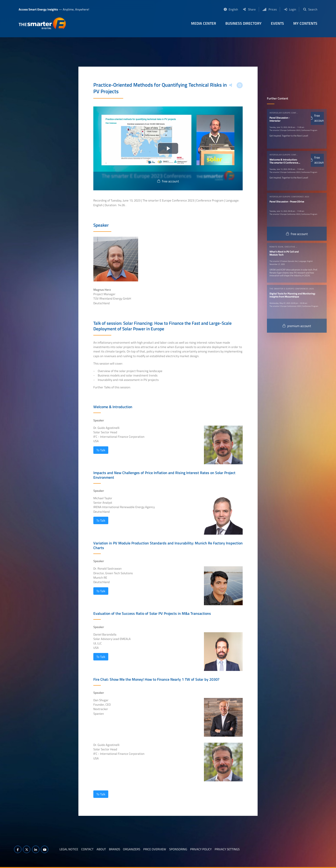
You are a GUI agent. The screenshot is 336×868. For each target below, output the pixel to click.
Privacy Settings (227, 849)
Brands (115, 849)
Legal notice (69, 849)
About (101, 849)
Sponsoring (178, 849)
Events (277, 23)
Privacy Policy (201, 849)
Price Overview (155, 849)
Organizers (132, 849)
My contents (305, 23)
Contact (87, 849)
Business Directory (243, 23)
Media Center (204, 23)
